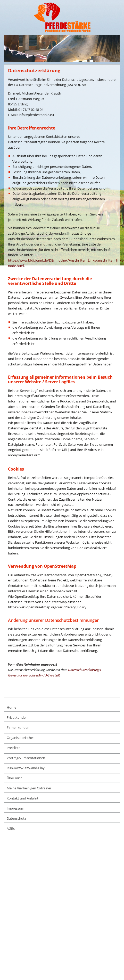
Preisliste (14, 748)
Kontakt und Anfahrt (23, 798)
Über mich (15, 778)
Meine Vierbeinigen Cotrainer (29, 788)
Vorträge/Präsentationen (26, 758)
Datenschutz (16, 818)
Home (11, 707)
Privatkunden (17, 717)
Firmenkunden (18, 727)
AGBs (11, 828)
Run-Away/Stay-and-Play (26, 768)
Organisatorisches (20, 738)
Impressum (15, 808)
